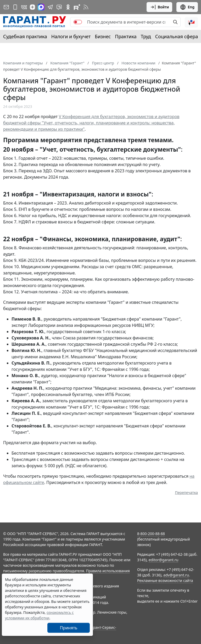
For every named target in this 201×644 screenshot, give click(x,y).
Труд (146, 36)
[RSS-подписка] (86, 7)
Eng (187, 7)
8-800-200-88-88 (151, 534)
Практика (126, 36)
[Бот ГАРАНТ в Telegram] (59, 7)
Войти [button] (160, 7)
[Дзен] (32, 7)
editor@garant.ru (164, 560)
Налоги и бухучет (71, 36)
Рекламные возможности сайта (165, 580)
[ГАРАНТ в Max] (41, 7)
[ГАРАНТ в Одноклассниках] (68, 7)
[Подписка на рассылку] (6, 7)
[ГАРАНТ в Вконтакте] (24, 7)
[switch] (78, 22)
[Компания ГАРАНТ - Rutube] (77, 7)
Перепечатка (186, 492)
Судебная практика (25, 36)
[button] (191, 22)
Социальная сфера (177, 36)
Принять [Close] (69, 628)
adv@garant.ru (176, 575)
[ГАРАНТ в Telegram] (50, 7)
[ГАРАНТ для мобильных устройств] (15, 7)
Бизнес (103, 36)
